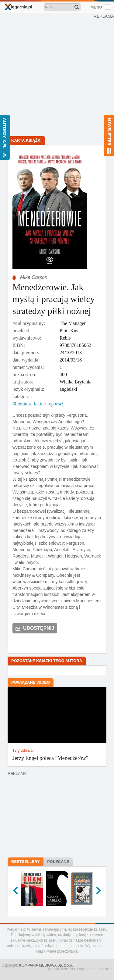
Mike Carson (34, 277)
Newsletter (109, 136)
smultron (105, 969)
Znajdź (77, 7)
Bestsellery (26, 862)
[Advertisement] (57, 75)
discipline (69, 969)
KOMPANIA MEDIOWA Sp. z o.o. (46, 965)
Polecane (58, 862)
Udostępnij (39, 628)
